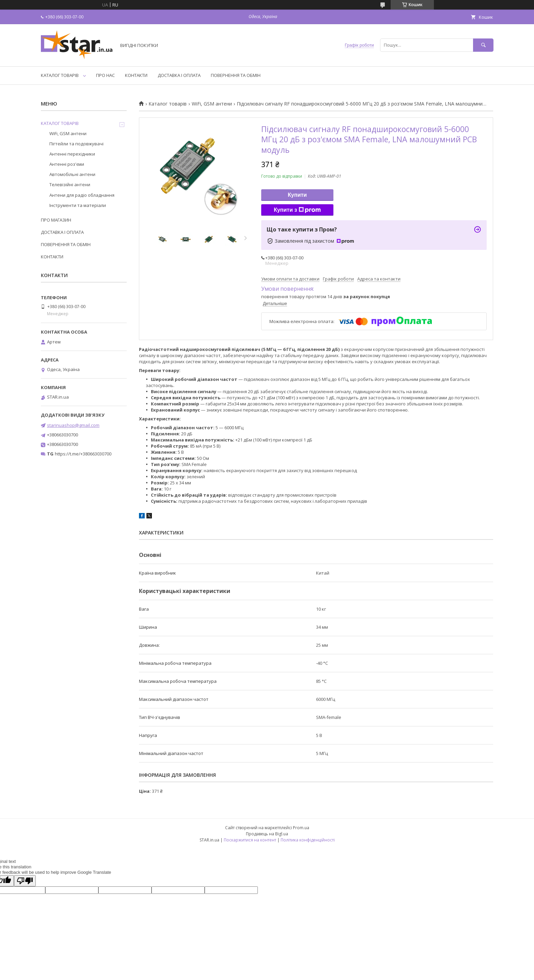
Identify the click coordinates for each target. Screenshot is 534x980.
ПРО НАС (105, 75)
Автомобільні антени (72, 174)
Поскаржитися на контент (250, 840)
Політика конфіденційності (308, 840)
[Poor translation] (25, 881)
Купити (297, 195)
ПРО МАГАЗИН (56, 220)
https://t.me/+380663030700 (83, 454)
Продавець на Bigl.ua (267, 834)
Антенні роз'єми (67, 164)
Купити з (297, 210)
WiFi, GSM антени (212, 104)
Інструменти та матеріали (78, 205)
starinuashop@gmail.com (73, 425)
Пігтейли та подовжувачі (76, 144)
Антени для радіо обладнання (82, 195)
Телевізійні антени (70, 184)
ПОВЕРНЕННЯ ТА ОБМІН (236, 75)
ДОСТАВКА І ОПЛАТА (179, 75)
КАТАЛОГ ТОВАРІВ (60, 75)
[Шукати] (483, 45)
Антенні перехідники (72, 154)
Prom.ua (301, 828)
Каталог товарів (168, 104)
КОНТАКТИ (136, 75)
